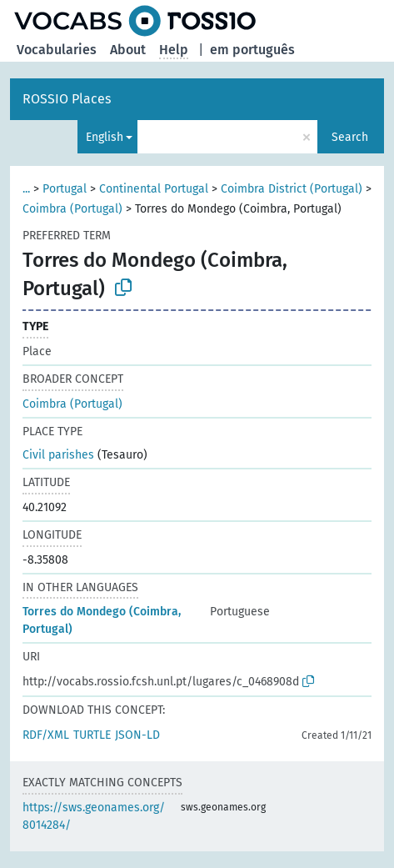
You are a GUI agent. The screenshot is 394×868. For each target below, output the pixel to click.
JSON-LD (137, 735)
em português (252, 50)
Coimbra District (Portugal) (292, 189)
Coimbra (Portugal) (72, 209)
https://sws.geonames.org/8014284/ (94, 816)
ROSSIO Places (67, 99)
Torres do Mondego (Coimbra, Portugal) (102, 620)
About (128, 50)
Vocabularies (57, 50)
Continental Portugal (154, 189)
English (105, 137)
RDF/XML (46, 735)
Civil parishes (58, 455)
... (26, 189)
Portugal (65, 189)
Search (350, 137)
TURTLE (92, 735)
